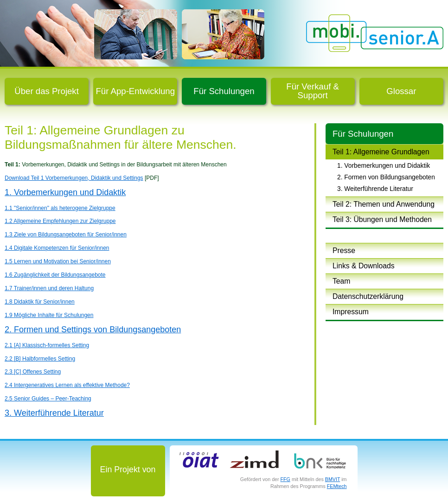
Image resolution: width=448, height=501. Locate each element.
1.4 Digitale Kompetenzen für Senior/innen (57, 248)
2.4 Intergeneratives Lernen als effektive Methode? (67, 385)
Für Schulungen (224, 91)
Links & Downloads (364, 266)
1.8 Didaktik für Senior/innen (40, 302)
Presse (344, 250)
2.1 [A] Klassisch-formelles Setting (47, 345)
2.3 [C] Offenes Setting (33, 372)
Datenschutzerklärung (368, 296)
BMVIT (333, 479)
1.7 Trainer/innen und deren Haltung (49, 288)
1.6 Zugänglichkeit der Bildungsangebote (55, 275)
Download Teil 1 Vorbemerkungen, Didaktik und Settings (74, 178)
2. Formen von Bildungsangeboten (386, 177)
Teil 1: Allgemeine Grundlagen (381, 152)
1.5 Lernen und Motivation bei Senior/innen (58, 261)
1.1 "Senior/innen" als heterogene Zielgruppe (60, 208)
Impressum (351, 312)
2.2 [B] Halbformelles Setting (40, 359)
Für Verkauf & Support (313, 91)
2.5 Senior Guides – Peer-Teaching (48, 399)
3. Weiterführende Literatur (375, 189)
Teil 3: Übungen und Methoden (382, 219)
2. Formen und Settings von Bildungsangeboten (93, 330)
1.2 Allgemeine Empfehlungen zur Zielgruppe (60, 221)
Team (341, 281)
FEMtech (337, 486)
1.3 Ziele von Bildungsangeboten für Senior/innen (66, 235)
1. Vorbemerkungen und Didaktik (384, 165)
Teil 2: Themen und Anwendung (384, 204)
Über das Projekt (46, 91)
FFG (285, 479)
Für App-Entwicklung (136, 91)
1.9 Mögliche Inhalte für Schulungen (49, 315)
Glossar (401, 91)
